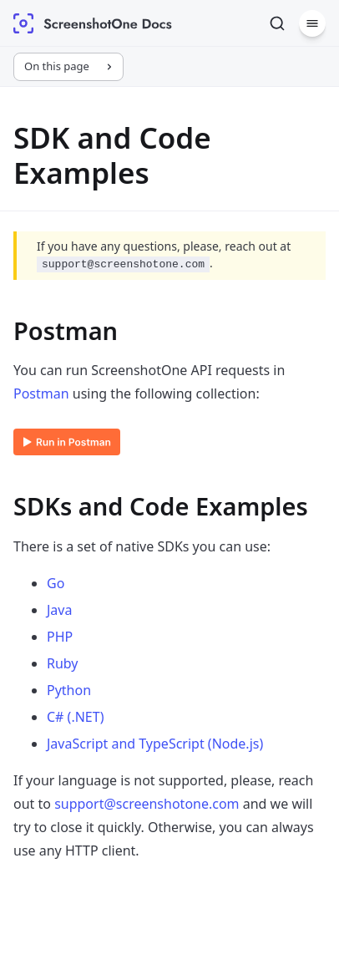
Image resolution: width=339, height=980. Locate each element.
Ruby (63, 663)
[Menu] (312, 23)
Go (56, 583)
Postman (41, 394)
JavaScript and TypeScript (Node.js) (155, 744)
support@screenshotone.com (147, 804)
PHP (60, 637)
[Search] (277, 23)
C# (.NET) (75, 717)
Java (59, 610)
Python (69, 690)
